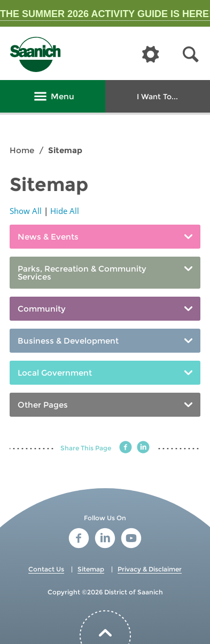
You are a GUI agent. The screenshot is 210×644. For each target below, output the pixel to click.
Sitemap (91, 569)
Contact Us (46, 569)
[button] (191, 55)
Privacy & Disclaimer (150, 569)
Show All (26, 211)
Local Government (55, 373)
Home (22, 150)
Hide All (65, 211)
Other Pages (43, 405)
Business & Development (68, 341)
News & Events (48, 237)
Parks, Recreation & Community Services (82, 273)
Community (42, 309)
